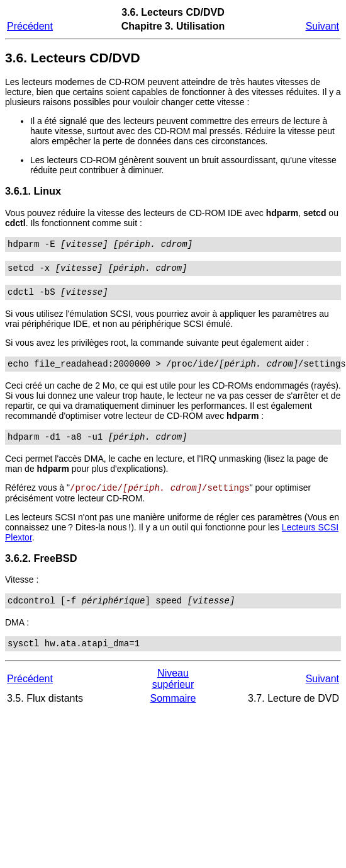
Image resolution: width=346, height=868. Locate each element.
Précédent (30, 26)
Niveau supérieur (173, 693)
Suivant (322, 26)
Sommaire (173, 713)
